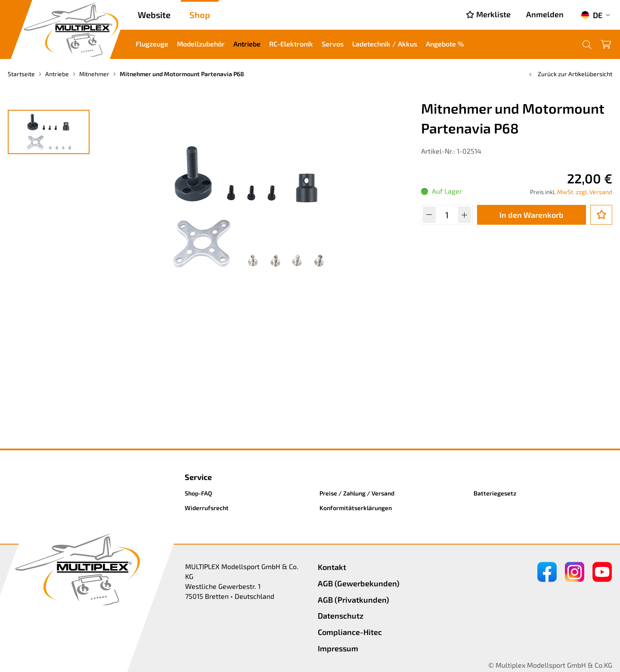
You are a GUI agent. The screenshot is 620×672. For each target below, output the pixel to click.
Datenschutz (341, 616)
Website (154, 15)
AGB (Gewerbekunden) (359, 583)
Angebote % (445, 44)
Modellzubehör (201, 44)
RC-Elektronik (291, 44)
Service (198, 477)
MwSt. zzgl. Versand (585, 192)
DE (592, 15)
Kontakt (332, 567)
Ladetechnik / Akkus (385, 44)
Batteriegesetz (495, 493)
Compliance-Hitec (350, 632)
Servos (333, 44)
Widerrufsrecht (207, 508)
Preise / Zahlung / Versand (357, 493)
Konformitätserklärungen (356, 508)
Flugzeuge (152, 44)
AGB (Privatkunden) (353, 600)
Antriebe (247, 44)
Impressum (338, 648)
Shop (200, 15)
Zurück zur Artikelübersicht (570, 74)
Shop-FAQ (198, 493)
